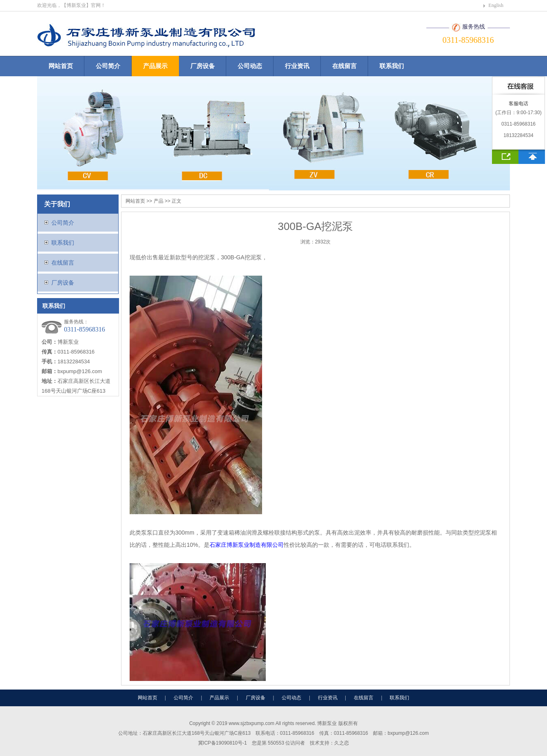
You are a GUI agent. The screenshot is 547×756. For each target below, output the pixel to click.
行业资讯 (297, 66)
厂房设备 (203, 66)
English (496, 5)
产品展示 (155, 66)
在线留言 (344, 66)
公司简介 (108, 66)
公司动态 (250, 66)
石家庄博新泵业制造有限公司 (247, 545)
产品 (159, 201)
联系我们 (392, 66)
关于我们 (57, 204)
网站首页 (61, 66)
